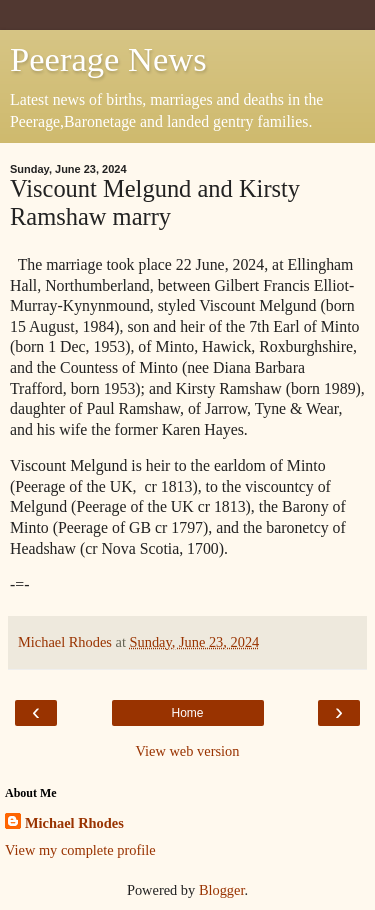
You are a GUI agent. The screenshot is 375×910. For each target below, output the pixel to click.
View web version (188, 751)
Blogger (222, 890)
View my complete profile (80, 850)
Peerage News (108, 59)
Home (187, 713)
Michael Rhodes (74, 823)
